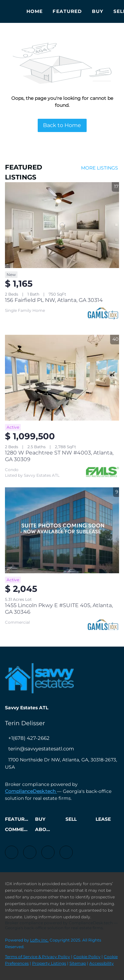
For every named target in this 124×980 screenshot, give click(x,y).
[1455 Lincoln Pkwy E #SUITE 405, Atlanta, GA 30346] (62, 530)
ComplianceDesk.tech (31, 791)
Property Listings (49, 963)
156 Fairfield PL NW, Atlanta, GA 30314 (54, 300)
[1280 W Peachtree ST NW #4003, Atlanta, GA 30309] (62, 378)
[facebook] (12, 852)
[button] (18, 821)
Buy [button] (98, 11)
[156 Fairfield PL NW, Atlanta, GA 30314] (62, 225)
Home (35, 11)
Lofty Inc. (39, 940)
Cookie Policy (87, 957)
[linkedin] (30, 852)
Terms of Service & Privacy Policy (38, 957)
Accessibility (102, 963)
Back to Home (62, 125)
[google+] (66, 852)
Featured (67, 11)
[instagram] (48, 852)
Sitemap (78, 963)
